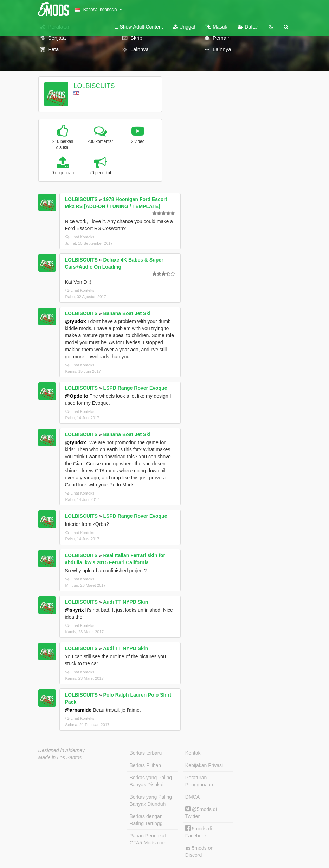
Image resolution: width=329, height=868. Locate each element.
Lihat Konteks (80, 237)
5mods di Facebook (199, 832)
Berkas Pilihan (146, 765)
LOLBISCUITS (94, 86)
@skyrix (75, 610)
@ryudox (76, 321)
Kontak (193, 753)
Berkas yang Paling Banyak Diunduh (151, 800)
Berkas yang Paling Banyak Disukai (151, 781)
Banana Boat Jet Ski (127, 313)
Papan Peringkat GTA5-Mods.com (148, 839)
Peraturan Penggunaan (199, 781)
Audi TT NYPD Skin (125, 602)
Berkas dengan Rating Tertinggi (147, 820)
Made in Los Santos (60, 757)
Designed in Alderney (62, 750)
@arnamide (78, 710)
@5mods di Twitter (201, 813)
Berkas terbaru (146, 753)
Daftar (248, 27)
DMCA (192, 797)
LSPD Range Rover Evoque (135, 388)
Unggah (185, 27)
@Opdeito (77, 396)
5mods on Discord (199, 851)
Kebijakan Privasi (204, 765)
